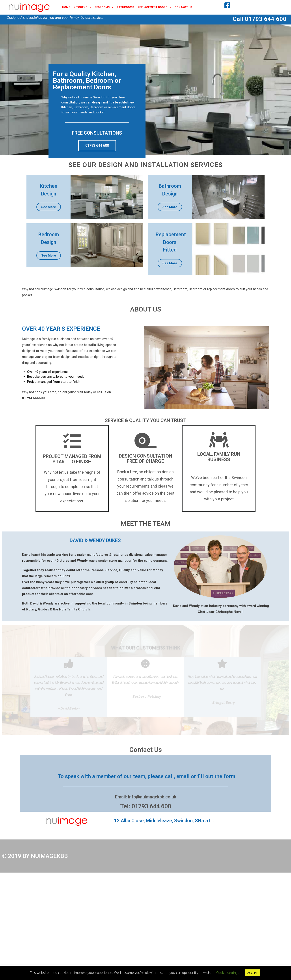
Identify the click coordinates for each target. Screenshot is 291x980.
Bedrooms (104, 7)
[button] (97, 148)
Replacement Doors (154, 7)
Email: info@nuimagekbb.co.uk (146, 799)
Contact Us (183, 7)
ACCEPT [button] (252, 973)
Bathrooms (125, 7)
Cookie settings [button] (228, 972)
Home (66, 7)
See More (49, 209)
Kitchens (82, 7)
